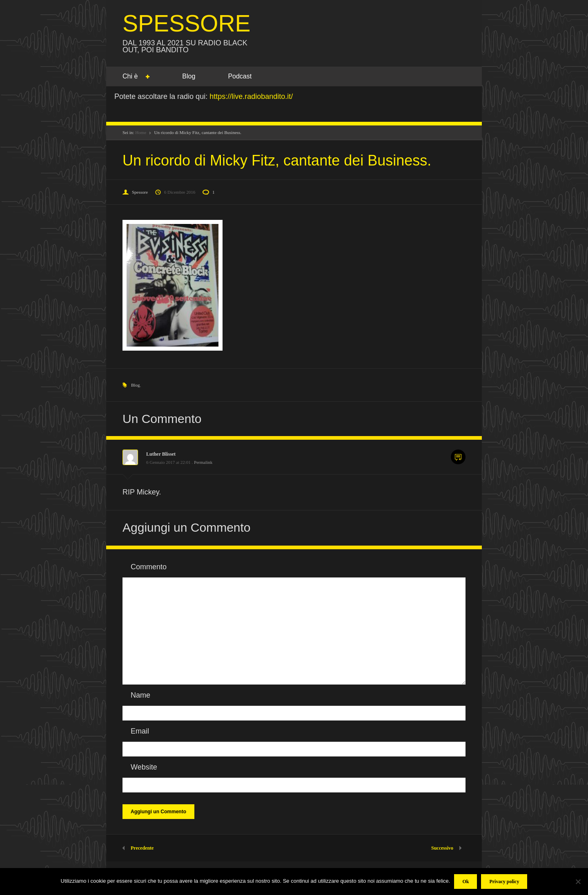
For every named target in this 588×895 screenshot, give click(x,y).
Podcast (240, 76)
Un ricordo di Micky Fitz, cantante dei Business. (277, 160)
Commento (149, 567)
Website (144, 767)
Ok (465, 882)
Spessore (140, 192)
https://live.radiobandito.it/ (251, 96)
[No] (578, 882)
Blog (189, 76)
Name (140, 695)
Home (141, 132)
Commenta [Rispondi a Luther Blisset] (458, 457)
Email (140, 731)
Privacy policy (504, 882)
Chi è (130, 77)
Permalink (203, 462)
